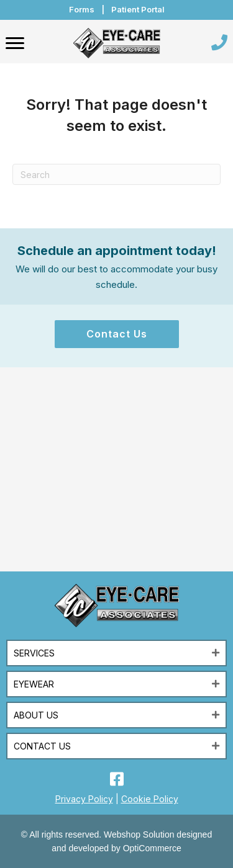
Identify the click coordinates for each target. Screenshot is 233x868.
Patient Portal (138, 9)
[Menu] (15, 43)
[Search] (116, 174)
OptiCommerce (152, 848)
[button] (117, 334)
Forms (82, 9)
